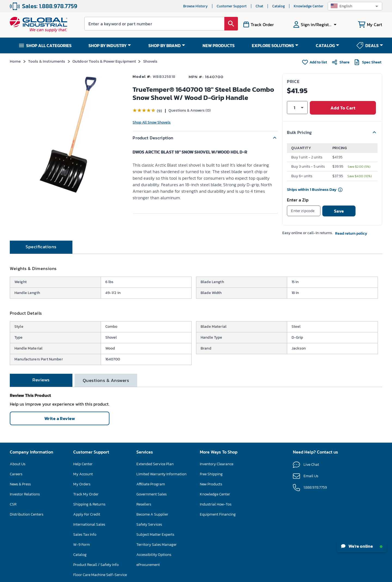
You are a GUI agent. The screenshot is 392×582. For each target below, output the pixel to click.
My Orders (82, 478)
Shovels (150, 61)
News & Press (20, 478)
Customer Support (232, 6)
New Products (211, 478)
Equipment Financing (218, 508)
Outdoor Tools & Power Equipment (104, 61)
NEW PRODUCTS (219, 45)
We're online (362, 546)
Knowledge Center (309, 6)
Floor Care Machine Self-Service (100, 568)
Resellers (144, 498)
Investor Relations (25, 488)
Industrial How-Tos (216, 498)
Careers (16, 468)
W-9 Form (82, 538)
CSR (13, 498)
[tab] (41, 241)
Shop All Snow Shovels (152, 122)
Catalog (278, 6)
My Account (83, 468)
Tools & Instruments (47, 61)
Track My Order (86, 488)
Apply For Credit (87, 508)
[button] (355, 6)
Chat (259, 6)
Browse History (195, 6)
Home (15, 61)
